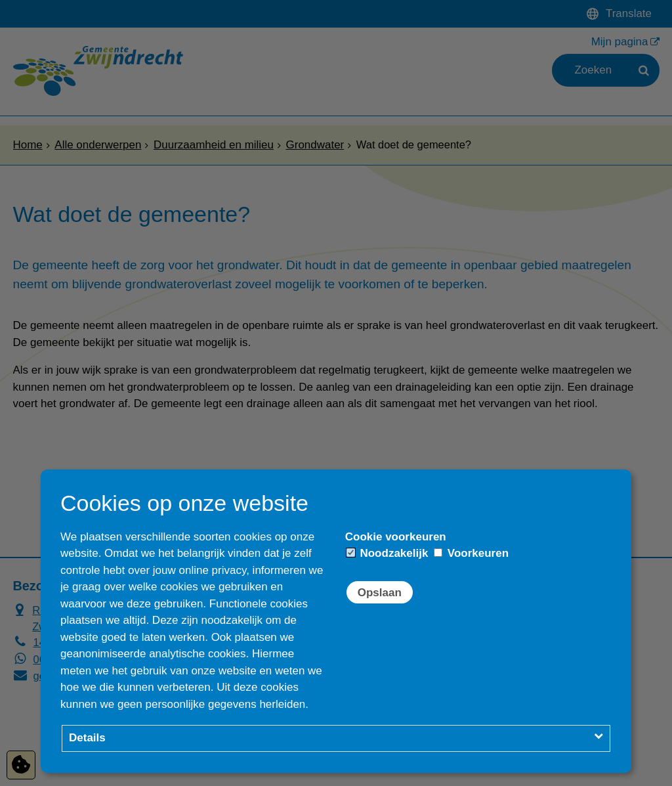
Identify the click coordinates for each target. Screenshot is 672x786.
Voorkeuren (471, 553)
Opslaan (380, 593)
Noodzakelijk (388, 553)
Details (87, 738)
